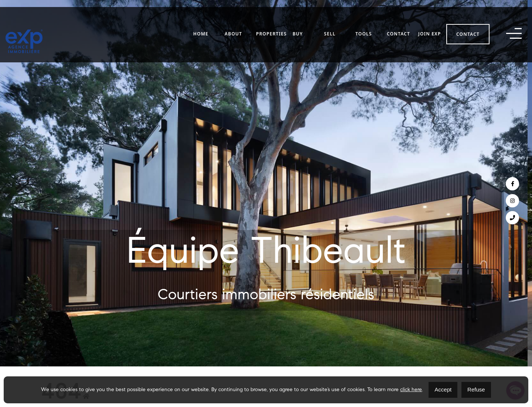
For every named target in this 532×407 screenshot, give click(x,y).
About (233, 23)
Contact (398, 23)
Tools (364, 23)
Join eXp (430, 23)
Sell (330, 23)
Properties (271, 23)
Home (201, 23)
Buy (298, 23)
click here (411, 390)
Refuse (476, 389)
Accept (443, 389)
